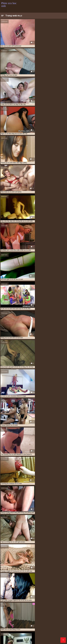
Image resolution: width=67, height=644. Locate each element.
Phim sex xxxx (6, 626)
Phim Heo (57, 621)
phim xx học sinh (32, 600)
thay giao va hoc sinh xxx (10, 604)
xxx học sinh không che (16, 608)
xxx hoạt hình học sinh (40, 605)
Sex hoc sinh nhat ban (33, 626)
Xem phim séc (6, 622)
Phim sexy (57, 620)
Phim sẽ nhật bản (38, 616)
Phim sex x (58, 636)
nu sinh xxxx (31, 599)
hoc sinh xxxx (52, 597)
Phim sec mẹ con (51, 616)
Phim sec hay (20, 632)
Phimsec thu (31, 632)
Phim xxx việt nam (27, 622)
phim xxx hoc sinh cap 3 (15, 601)
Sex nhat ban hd (23, 624)
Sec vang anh (26, 630)
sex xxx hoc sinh (47, 602)
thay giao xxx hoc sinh (41, 604)
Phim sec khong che (28, 614)
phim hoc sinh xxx (44, 599)
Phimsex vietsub (33, 640)
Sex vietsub (22, 640)
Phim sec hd (43, 612)
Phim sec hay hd (31, 628)
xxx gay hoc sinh (24, 605)
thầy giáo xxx (26, 604)
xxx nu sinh (8, 609)
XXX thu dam (6, 636)
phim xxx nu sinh (41, 601)
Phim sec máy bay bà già (31, 629)
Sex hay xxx (52, 632)
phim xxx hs (29, 601)
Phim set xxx (30, 625)
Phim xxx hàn (43, 637)
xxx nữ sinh (18, 609)
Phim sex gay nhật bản (38, 624)
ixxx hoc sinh (10, 599)
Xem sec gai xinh (41, 622)
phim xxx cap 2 (45, 600)
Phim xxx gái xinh (7, 612)
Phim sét (16, 622)
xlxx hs (4, 605)
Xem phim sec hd (51, 614)
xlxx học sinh (56, 604)
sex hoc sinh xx (20, 602)
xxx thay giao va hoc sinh (47, 609)
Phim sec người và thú (47, 628)
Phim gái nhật (56, 625)
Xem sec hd (12, 628)
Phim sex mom (17, 613)
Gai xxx (51, 624)
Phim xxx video (21, 612)
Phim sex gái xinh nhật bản (20, 616)
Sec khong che (11, 620)
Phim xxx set (56, 617)
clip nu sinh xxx (35, 596)
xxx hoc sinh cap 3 (40, 606)
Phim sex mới (11, 625)
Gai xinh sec (58, 630)
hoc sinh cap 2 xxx (13, 597)
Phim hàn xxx (11, 641)
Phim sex (27, 613)
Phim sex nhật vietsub (9, 618)
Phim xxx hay (18, 626)
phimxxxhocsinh (7, 602)
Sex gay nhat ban (13, 630)
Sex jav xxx (32, 638)
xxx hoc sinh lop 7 (32, 608)
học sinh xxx (40, 597)
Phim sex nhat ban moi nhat (27, 621)
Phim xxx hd (46, 629)
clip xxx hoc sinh (48, 596)
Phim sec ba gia (46, 620)
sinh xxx (58, 602)
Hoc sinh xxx (6, 637)
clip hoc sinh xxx (21, 596)
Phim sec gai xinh (7, 632)
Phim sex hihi (53, 618)
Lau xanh (35, 620)
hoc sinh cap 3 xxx (27, 597)
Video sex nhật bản (8, 621)
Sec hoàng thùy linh (13, 629)
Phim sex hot (42, 632)
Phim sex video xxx (24, 641)
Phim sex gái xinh (43, 625)
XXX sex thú (32, 612)
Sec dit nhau (50, 613)
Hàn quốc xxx (43, 638)
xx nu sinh (12, 605)
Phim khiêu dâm (26, 636)
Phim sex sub (15, 614)
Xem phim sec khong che (17, 617)
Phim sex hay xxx (24, 620)
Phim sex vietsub (15, 633)
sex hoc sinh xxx (33, 602)
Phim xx (47, 617)
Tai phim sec (38, 636)
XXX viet (13, 640)
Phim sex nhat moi (45, 621)
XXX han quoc (54, 622)
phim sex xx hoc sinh (16, 600)
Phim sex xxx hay (46, 630)
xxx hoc (53, 605)
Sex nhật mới (47, 626)
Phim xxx (39, 617)
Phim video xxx (38, 613)
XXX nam (40, 614)
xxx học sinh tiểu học (49, 608)
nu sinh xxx (21, 599)
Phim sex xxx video (48, 640)
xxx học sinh (12, 606)
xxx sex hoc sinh (30, 609)
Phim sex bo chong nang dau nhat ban (33, 618)
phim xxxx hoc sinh (56, 601)
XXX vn (35, 630)
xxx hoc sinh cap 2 (25, 606)
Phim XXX (31, 617)
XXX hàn (20, 625)
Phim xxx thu (54, 612)
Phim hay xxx (10, 624)
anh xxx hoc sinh (7, 596)
